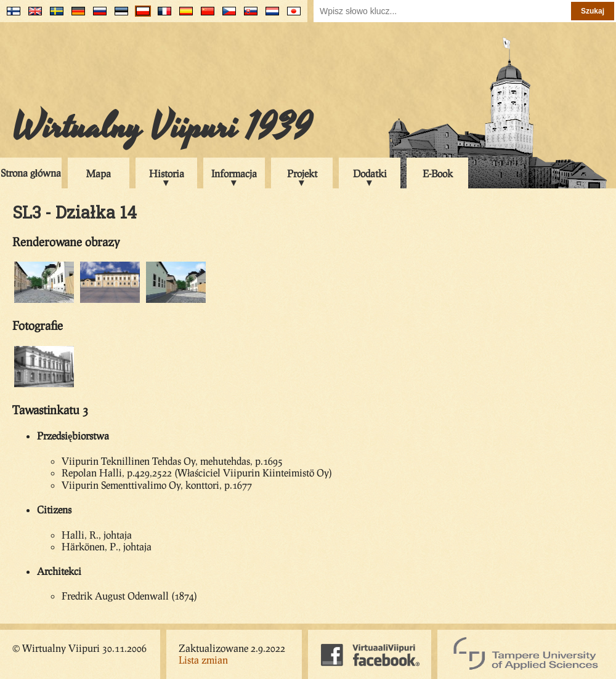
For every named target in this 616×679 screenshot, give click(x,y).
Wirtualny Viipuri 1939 (162, 127)
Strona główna (31, 173)
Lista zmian (203, 660)
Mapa (99, 173)
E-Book (438, 173)
